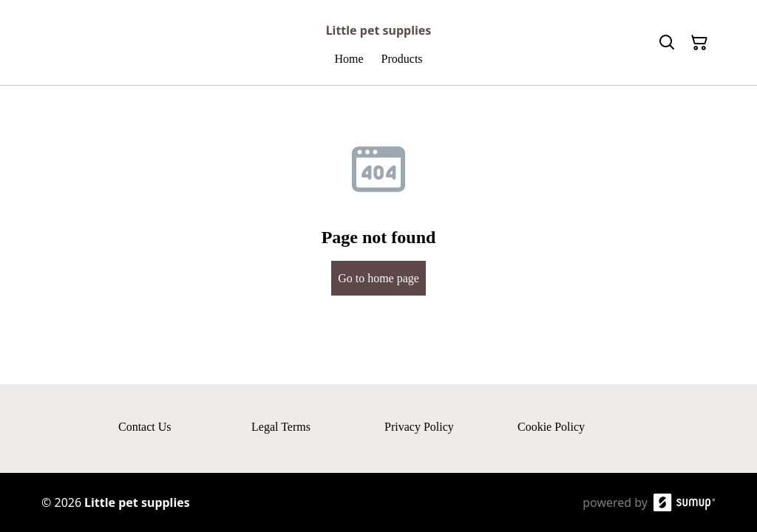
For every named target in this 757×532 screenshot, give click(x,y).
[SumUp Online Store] (685, 502)
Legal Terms (281, 427)
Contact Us (145, 427)
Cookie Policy (551, 427)
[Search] (667, 43)
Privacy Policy (419, 427)
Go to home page (378, 278)
